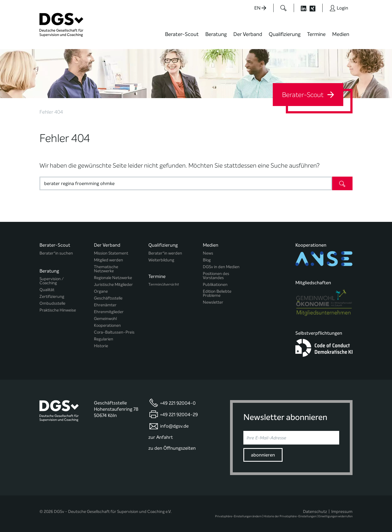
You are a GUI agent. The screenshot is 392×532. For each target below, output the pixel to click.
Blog (207, 260)
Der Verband (248, 34)
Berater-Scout (182, 34)
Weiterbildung (161, 260)
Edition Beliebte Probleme (217, 294)
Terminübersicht (164, 284)
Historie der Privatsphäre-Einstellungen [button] (290, 516)
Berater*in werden (165, 253)
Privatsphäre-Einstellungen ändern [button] (238, 516)
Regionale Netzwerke (113, 278)
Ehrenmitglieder (109, 312)
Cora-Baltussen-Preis (114, 332)
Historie (101, 346)
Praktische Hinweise (58, 309)
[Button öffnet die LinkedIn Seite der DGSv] (301, 8)
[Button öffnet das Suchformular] (284, 8)
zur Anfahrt (161, 437)
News (208, 253)
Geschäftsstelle (108, 298)
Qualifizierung (285, 34)
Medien (341, 34)
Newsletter (213, 302)
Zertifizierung (52, 295)
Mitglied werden (108, 260)
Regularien (104, 339)
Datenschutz (315, 511)
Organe (101, 291)
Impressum (342, 511)
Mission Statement (111, 253)
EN (260, 8)
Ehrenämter (105, 305)
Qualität (47, 288)
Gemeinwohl (105, 319)
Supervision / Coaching (52, 279)
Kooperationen (107, 326)
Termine (316, 34)
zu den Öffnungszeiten (172, 448)
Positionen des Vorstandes (216, 276)
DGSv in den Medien (221, 267)
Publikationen (215, 285)
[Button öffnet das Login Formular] (339, 8)
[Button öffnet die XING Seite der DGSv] (315, 8)
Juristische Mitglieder (113, 285)
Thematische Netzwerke (106, 269)
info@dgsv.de (174, 426)
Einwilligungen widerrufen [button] (335, 516)
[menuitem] (182, 38)
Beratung (216, 34)
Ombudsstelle (52, 302)
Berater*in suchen (56, 253)
